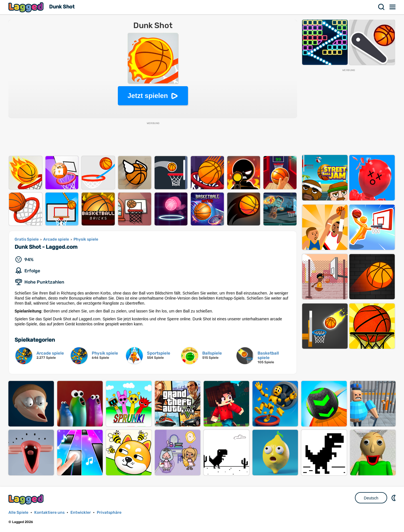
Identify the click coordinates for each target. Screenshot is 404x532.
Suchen (382, 7)
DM (394, 498)
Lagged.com (27, 499)
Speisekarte (393, 7)
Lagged (27, 7)
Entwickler (81, 512)
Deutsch (371, 498)
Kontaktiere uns (49, 512)
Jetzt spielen (148, 96)
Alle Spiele (18, 512)
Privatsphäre (109, 512)
